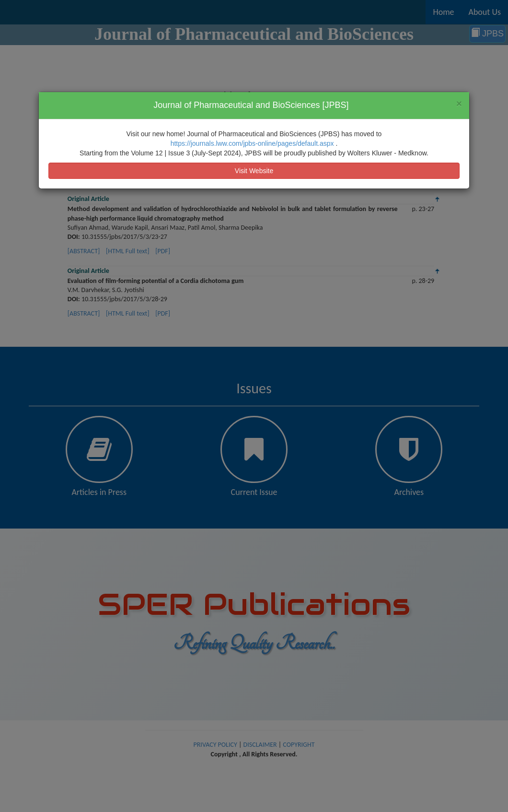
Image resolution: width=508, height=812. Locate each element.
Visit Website (254, 171)
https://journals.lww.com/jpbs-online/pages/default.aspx (253, 143)
